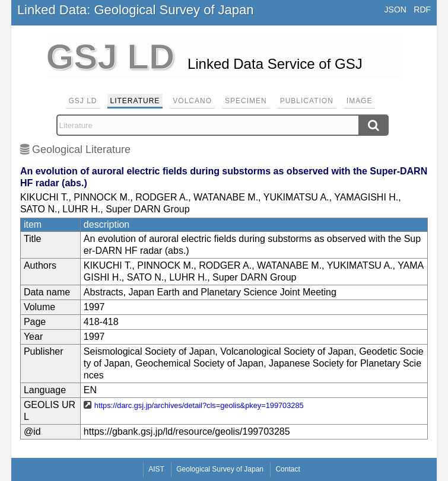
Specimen (246, 101)
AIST (156, 469)
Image (360, 101)
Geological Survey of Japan (220, 469)
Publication (307, 101)
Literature (135, 101)
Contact (287, 469)
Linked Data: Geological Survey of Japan (136, 10)
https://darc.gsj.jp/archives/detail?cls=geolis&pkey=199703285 (199, 405)
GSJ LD (83, 101)
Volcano (192, 101)
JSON (395, 9)
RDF (422, 9)
